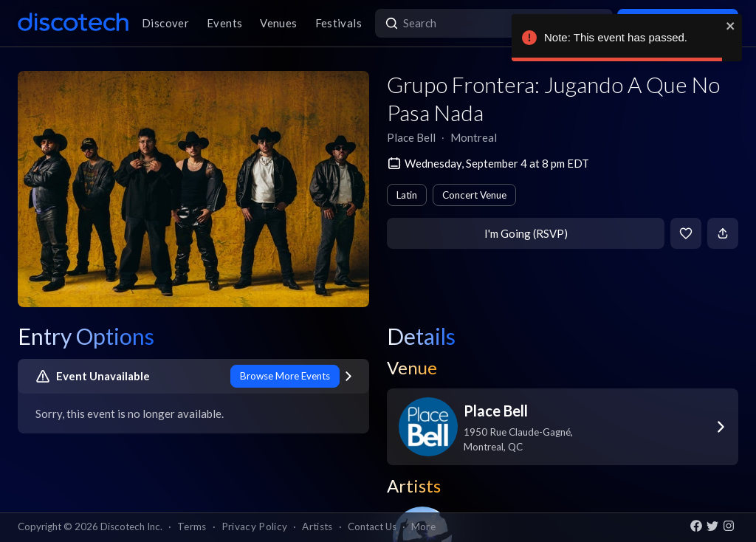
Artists (317, 526)
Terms (192, 526)
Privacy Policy (255, 526)
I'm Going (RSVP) (526, 233)
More (423, 526)
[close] (731, 26)
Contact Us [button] (372, 526)
